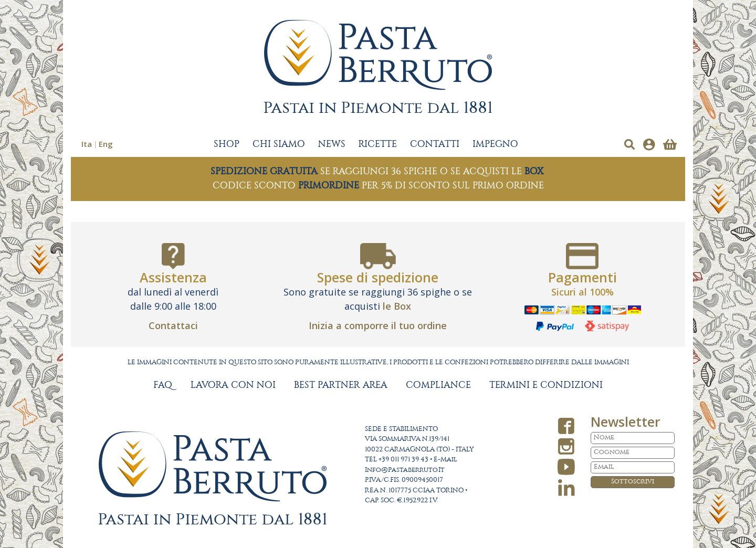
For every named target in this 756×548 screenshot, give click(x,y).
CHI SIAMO (279, 144)
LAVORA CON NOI (233, 385)
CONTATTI (435, 144)
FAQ (163, 385)
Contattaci (173, 325)
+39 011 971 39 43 (403, 460)
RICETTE (378, 144)
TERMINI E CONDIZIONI (546, 385)
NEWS (332, 144)
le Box (397, 306)
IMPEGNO (495, 144)
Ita (87, 144)
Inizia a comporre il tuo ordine (378, 325)
